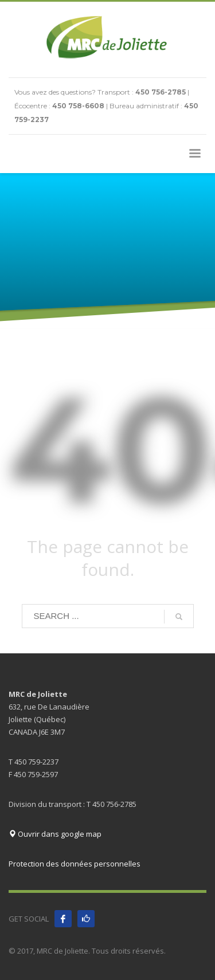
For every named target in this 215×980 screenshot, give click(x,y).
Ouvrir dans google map (55, 834)
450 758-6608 (78, 106)
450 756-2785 (161, 92)
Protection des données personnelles (75, 864)
